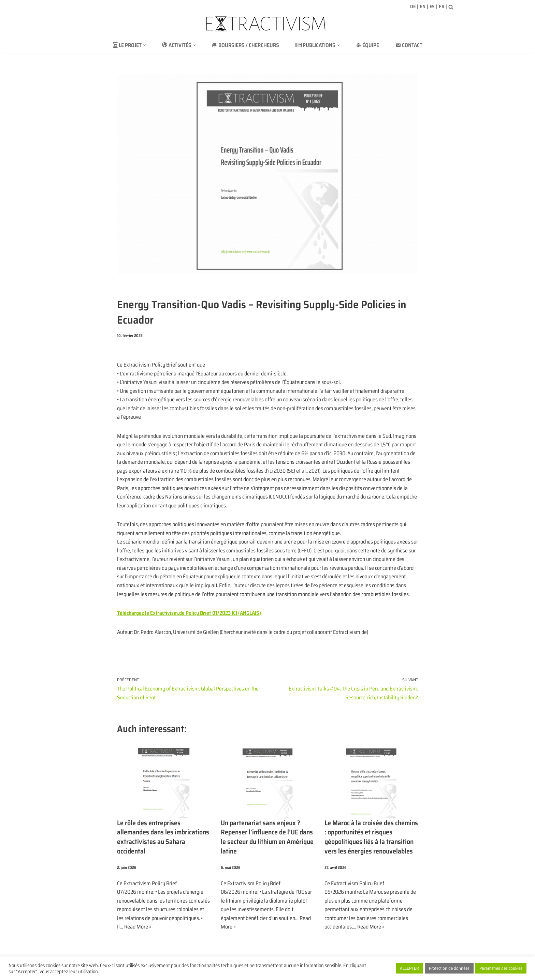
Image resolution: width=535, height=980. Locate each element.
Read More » (138, 928)
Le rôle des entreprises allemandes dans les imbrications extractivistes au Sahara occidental (163, 838)
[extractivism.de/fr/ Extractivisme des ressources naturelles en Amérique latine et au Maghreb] (267, 24)
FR (442, 6)
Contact (409, 45)
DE (413, 6)
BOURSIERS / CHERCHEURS (245, 45)
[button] (144, 45)
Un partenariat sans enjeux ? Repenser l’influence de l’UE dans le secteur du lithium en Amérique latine (267, 838)
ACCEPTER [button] (409, 968)
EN (423, 6)
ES (432, 6)
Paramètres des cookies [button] (501, 968)
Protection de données (449, 968)
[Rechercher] (451, 7)
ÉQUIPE (367, 45)
